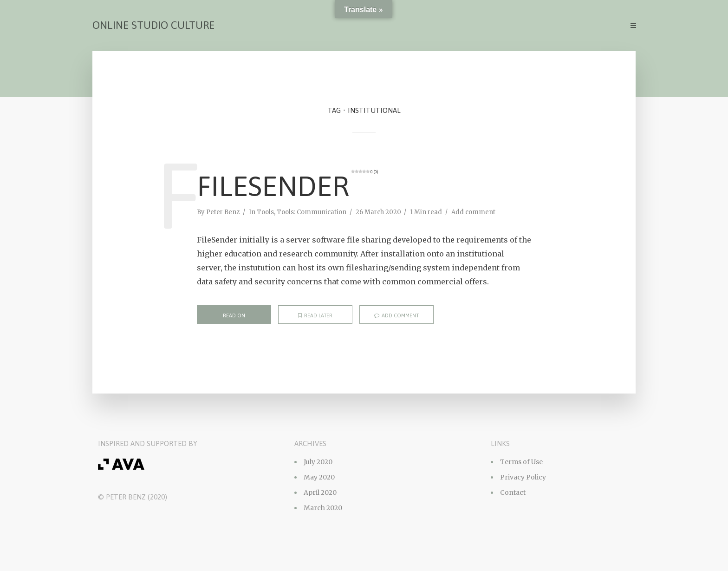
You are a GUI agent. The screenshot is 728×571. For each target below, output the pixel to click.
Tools (265, 212)
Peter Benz (223, 212)
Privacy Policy (523, 477)
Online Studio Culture (153, 25)
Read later (315, 315)
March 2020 (323, 508)
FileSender (287, 186)
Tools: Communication (312, 212)
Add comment (473, 212)
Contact (513, 492)
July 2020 (318, 462)
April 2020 (320, 492)
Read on (234, 315)
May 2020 (319, 477)
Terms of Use (521, 462)
